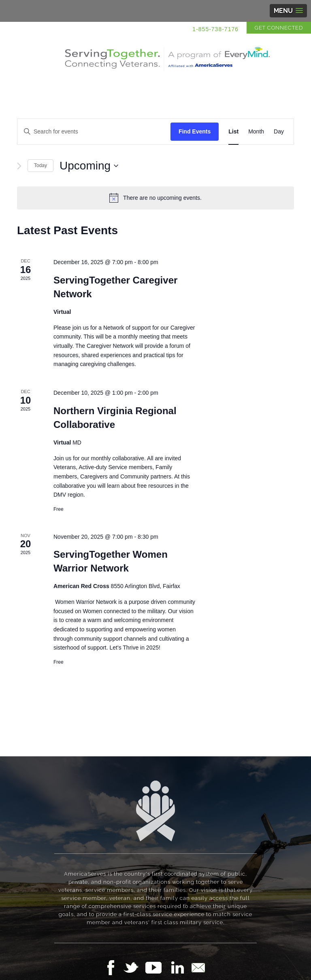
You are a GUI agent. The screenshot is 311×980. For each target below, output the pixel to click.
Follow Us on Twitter (134, 967)
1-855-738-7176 (215, 29)
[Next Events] (19, 166)
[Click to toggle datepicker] (89, 166)
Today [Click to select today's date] (40, 165)
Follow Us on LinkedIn (180, 967)
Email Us (198, 967)
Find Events (195, 131)
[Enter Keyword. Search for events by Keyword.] (94, 132)
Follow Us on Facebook (113, 967)
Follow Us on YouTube (158, 967)
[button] (288, 11)
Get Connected (279, 28)
